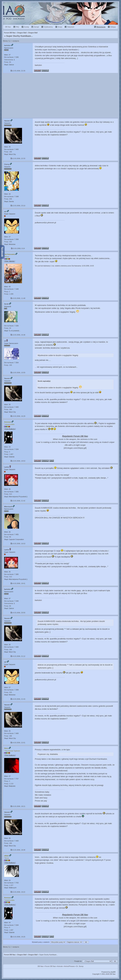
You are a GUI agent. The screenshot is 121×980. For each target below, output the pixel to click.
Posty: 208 (8, 199)
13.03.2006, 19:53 (18, 461)
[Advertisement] (61, 95)
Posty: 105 (8, 365)
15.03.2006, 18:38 (18, 850)
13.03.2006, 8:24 (18, 248)
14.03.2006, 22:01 (18, 743)
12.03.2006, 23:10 (18, 206)
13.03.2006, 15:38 (18, 335)
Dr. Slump (80, 966)
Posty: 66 (8, 62)
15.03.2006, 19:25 (18, 937)
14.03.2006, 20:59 (18, 613)
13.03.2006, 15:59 (18, 373)
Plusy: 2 (7, 292)
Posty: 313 (8, 494)
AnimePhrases (70, 966)
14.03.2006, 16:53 (18, 544)
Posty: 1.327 (9, 885)
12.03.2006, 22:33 (18, 158)
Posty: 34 (8, 328)
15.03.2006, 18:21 (18, 806)
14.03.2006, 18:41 (18, 583)
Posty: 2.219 (9, 784)
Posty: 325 (8, 242)
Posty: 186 (8, 152)
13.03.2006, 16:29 (18, 416)
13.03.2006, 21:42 (18, 501)
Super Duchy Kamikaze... (19, 36)
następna (16, 41)
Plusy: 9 (7, 452)
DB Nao (41, 966)
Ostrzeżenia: (9, 60)
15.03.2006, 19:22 (18, 892)
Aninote (60, 966)
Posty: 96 (8, 537)
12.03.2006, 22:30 (18, 71)
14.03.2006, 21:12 (18, 656)
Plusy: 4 (7, 781)
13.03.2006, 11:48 (18, 298)
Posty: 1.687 (9, 454)
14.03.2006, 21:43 (18, 699)
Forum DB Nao (10, 955)
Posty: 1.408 (9, 294)
